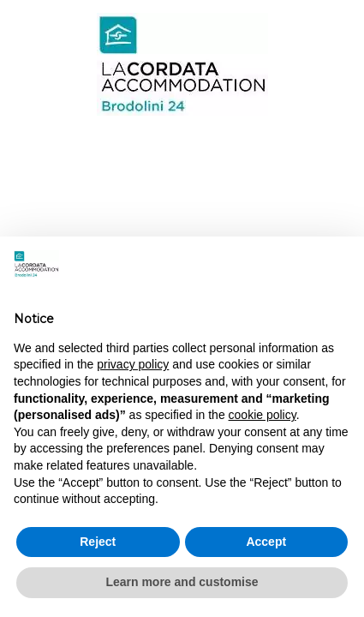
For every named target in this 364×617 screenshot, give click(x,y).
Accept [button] (266, 542)
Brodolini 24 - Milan (182, 64)
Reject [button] (98, 542)
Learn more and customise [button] (182, 582)
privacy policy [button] (133, 364)
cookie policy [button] (263, 415)
